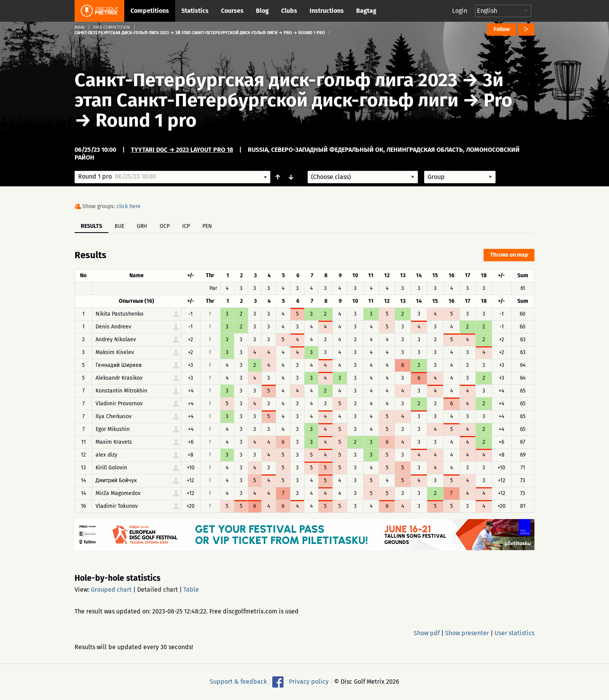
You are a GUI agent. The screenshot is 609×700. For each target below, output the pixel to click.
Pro (498, 100)
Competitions (150, 11)
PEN (207, 226)
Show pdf (427, 633)
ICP (186, 226)
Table (191, 590)
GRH (142, 226)
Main (80, 27)
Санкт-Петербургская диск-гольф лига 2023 (266, 80)
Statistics (195, 11)
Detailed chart (157, 590)
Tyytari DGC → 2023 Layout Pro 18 (182, 150)
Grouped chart (111, 590)
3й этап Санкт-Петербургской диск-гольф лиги (289, 90)
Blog (262, 11)
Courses (232, 11)
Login (460, 11)
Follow (502, 29)
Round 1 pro (146, 120)
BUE (119, 226)
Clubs (289, 11)
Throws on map (509, 255)
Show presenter (467, 633)
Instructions (327, 11)
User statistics (514, 633)
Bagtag (366, 11)
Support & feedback (238, 682)
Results (91, 226)
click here (129, 206)
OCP (165, 226)
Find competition (112, 27)
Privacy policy (309, 682)
